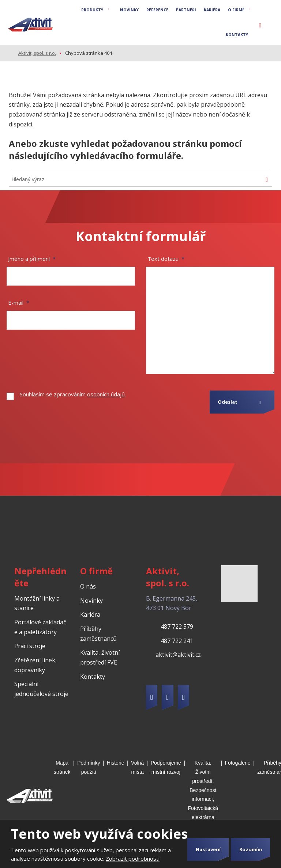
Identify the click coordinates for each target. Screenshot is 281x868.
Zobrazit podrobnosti (133, 859)
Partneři (186, 10)
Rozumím (251, 849)
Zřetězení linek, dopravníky (35, 664)
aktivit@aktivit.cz (178, 654)
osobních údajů (106, 394)
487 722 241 (177, 640)
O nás (88, 586)
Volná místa (137, 767)
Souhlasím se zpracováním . (73, 394)
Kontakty (237, 35)
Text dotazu (166, 258)
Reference (157, 10)
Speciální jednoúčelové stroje (41, 688)
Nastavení (208, 849)
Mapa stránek (62, 767)
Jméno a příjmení (32, 258)
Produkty (92, 10)
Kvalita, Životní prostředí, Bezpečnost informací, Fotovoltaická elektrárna (203, 789)
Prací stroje (30, 646)
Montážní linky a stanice (37, 603)
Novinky (129, 10)
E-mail (19, 302)
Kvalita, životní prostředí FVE (100, 657)
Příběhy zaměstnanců (98, 633)
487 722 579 (177, 626)
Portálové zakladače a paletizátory (40, 626)
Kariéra (212, 10)
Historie (115, 762)
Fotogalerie (238, 762)
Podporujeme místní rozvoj (166, 767)
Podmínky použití (89, 767)
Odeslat (228, 401)
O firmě (236, 10)
